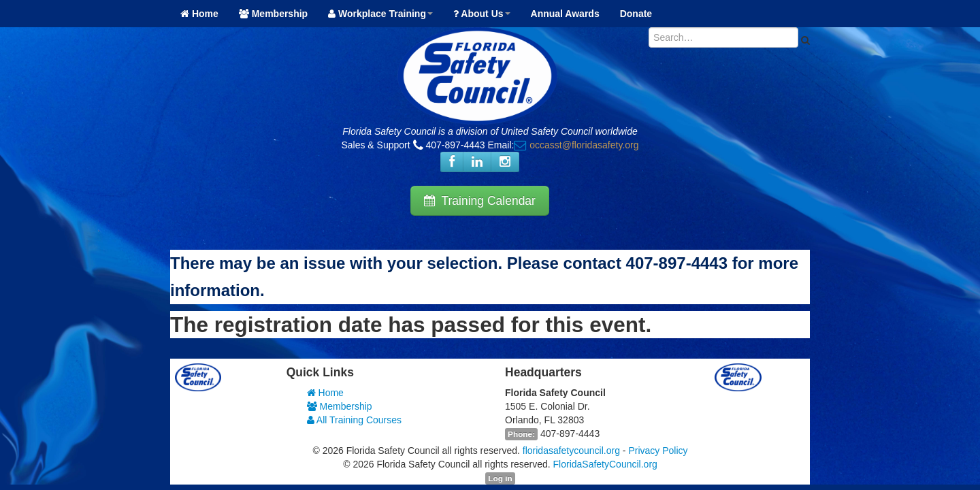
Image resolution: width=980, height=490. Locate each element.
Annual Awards (565, 14)
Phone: (521, 434)
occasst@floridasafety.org (584, 145)
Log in (500, 478)
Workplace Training (380, 14)
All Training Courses (354, 420)
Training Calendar (480, 201)
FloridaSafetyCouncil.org (605, 464)
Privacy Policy (658, 451)
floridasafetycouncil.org (571, 451)
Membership (273, 14)
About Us (482, 14)
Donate (636, 14)
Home (199, 14)
